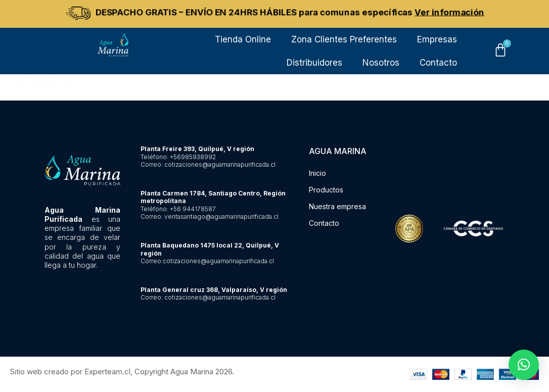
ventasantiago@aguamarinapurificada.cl (221, 216)
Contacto (438, 63)
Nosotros (381, 63)
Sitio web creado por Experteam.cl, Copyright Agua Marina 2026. (122, 372)
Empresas (437, 39)
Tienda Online (243, 39)
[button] (524, 365)
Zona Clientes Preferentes (344, 39)
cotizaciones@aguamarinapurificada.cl (220, 164)
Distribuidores (314, 63)
